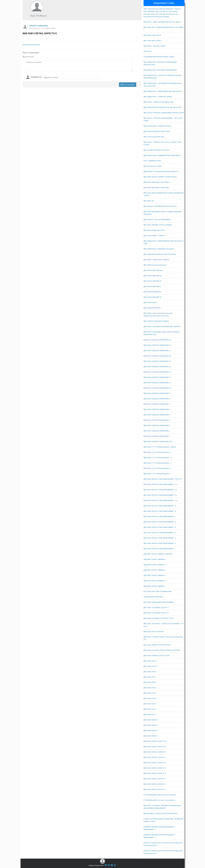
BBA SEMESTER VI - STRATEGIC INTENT (158, 97)
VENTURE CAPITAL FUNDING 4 (154, 570)
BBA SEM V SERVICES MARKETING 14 (157, 367)
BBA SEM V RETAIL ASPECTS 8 (155, 752)
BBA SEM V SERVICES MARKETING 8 (157, 399)
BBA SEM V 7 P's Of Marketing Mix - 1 (157, 474)
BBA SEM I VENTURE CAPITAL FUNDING (158, 225)
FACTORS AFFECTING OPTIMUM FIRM (157, 591)
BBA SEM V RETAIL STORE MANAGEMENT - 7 (160, 516)
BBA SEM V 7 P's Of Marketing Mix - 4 (157, 458)
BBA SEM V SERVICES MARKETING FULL (158, 442)
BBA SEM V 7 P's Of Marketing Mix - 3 (157, 463)
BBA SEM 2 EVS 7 (150, 677)
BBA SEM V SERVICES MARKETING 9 (157, 393)
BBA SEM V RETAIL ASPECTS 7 (155, 757)
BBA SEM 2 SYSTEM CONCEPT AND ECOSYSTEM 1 (162, 650)
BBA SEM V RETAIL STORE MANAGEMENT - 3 (160, 538)
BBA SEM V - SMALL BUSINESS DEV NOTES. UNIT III (162, 22)
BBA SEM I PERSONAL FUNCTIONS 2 (157, 182)
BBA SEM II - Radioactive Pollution (156, 260)
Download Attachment (31, 45)
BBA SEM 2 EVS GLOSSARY (154, 632)
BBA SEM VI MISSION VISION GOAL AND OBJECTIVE (163, 107)
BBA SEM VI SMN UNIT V (152, 286)
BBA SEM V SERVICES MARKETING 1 (157, 436)
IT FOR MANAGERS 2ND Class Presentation (160, 795)
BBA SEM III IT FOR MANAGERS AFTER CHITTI (160, 206)
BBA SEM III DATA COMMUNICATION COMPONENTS (162, 155)
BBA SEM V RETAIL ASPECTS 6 (155, 763)
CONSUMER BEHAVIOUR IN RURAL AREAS (159, 57)
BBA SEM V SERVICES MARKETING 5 (157, 415)
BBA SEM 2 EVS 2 (150, 709)
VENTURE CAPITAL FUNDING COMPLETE (158, 554)
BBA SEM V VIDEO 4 (151, 720)
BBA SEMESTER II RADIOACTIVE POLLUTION (160, 254)
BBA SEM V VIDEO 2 (151, 730)
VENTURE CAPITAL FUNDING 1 (154, 586)
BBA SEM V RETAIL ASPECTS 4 (155, 773)
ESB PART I (148, 51)
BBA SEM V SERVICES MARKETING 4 (157, 420)
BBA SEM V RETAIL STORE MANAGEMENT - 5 (160, 527)
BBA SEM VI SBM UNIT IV (152, 292)
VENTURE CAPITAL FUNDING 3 (154, 575)
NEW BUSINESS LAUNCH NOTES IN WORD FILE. (161, 813)
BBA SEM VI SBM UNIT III (152, 297)
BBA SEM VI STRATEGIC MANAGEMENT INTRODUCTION (164, 113)
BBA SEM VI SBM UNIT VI (152, 281)
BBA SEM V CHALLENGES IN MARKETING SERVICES (162, 326)
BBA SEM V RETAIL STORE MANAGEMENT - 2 (160, 543)
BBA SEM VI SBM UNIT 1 (152, 308)
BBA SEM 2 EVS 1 (150, 714)
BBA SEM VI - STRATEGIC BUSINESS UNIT (159, 102)
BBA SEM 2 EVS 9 (150, 672)
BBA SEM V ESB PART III (152, 35)
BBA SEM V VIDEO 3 (151, 725)
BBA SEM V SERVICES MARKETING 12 (157, 377)
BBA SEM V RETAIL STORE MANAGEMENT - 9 (160, 506)
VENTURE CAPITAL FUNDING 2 (154, 581)
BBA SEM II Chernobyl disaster (155, 265)
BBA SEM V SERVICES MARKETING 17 (157, 350)
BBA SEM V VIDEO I (150, 736)
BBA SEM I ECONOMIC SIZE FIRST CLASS (159, 618)
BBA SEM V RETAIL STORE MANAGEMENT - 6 (160, 522)
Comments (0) (28, 57)
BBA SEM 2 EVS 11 (150, 661)
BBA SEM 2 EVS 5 (150, 693)
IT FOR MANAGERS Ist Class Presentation (159, 800)
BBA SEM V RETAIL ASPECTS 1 (155, 789)
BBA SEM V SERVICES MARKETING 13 (157, 372)
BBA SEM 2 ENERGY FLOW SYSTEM (156, 656)
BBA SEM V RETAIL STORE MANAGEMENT (159, 549)
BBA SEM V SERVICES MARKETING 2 (157, 431)
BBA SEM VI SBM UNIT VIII (153, 270)
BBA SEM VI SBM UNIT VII (153, 276)
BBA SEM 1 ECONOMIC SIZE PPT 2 (156, 607)
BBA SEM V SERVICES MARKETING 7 (157, 404)
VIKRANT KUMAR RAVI (39, 26)
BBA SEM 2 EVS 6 (150, 688)
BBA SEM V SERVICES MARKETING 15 (157, 361)
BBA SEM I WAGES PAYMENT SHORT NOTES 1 (160, 177)
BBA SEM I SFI (149, 201)
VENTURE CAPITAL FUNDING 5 (154, 565)
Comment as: (36, 77)
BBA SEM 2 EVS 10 (150, 666)
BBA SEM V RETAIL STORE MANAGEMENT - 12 (160, 490)
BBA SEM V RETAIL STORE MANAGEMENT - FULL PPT (163, 479)
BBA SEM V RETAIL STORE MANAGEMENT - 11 (160, 495)
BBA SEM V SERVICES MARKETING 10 (157, 388)
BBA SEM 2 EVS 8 (150, 682)
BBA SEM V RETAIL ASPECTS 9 (155, 747)
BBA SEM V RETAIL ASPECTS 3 (155, 779)
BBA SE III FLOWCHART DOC (154, 137)
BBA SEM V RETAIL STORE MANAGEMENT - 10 (160, 500)
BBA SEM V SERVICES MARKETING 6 (157, 409)
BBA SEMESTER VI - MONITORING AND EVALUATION (162, 91)
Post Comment (128, 85)
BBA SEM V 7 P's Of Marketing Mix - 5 (157, 452)
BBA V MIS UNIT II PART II (153, 41)
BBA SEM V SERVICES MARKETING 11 (157, 383)
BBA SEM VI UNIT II (150, 302)
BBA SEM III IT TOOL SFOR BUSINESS (157, 220)
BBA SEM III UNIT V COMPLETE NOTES (157, 126)
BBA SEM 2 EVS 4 (150, 698)
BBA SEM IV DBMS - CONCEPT (155, 236)
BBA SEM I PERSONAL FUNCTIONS (156, 188)
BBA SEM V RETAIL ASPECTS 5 (155, 768)
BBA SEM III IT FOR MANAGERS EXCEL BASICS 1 (161, 171)
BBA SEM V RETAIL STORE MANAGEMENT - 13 (160, 484)
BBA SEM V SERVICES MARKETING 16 (157, 356)
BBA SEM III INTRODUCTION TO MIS (157, 131)
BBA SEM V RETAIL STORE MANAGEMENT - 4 (160, 533)
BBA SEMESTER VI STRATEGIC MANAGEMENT (160, 70)
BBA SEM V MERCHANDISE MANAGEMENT (159, 602)
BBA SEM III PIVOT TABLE (153, 166)
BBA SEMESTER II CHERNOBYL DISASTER (159, 249)
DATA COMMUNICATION (152, 161)
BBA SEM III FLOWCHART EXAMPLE (156, 321)
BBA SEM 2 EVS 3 (150, 704)
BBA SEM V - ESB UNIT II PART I (155, 46)
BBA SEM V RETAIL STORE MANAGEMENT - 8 (160, 511)
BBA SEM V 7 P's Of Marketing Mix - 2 (157, 468)
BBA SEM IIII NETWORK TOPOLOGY (157, 150)
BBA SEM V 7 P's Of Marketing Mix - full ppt (160, 447)
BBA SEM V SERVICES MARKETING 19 (157, 340)
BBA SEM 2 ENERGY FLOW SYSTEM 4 (157, 645)
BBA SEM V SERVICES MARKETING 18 (157, 345)
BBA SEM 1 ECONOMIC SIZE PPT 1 (156, 613)
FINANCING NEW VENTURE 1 (154, 597)
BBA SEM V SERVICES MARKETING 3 (157, 425)
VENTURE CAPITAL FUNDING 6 (154, 559)
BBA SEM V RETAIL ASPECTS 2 (155, 784)
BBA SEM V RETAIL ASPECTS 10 (155, 741)
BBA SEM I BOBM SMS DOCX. (154, 230)
